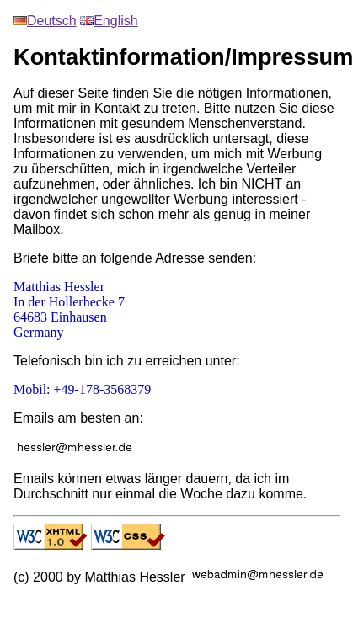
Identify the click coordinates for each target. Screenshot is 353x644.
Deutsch (45, 21)
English (109, 21)
